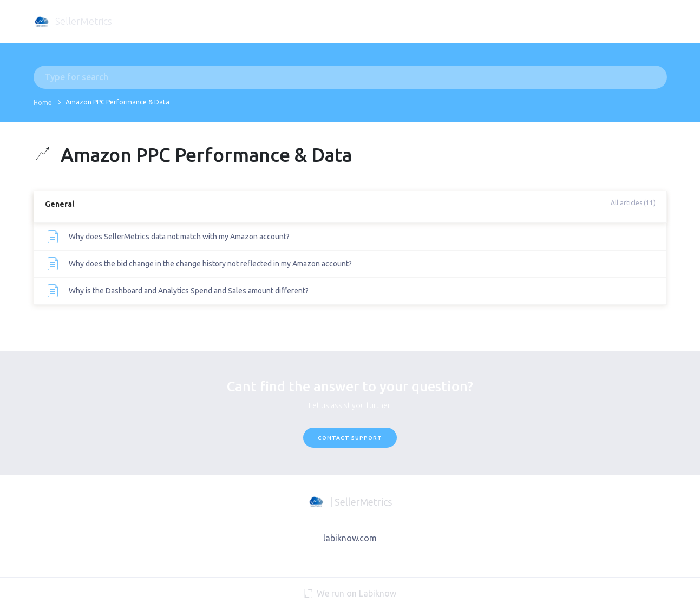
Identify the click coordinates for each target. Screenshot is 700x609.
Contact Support (350, 438)
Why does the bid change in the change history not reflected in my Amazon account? (210, 264)
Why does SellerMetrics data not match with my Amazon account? (179, 237)
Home (43, 103)
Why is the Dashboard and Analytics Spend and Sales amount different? (189, 291)
